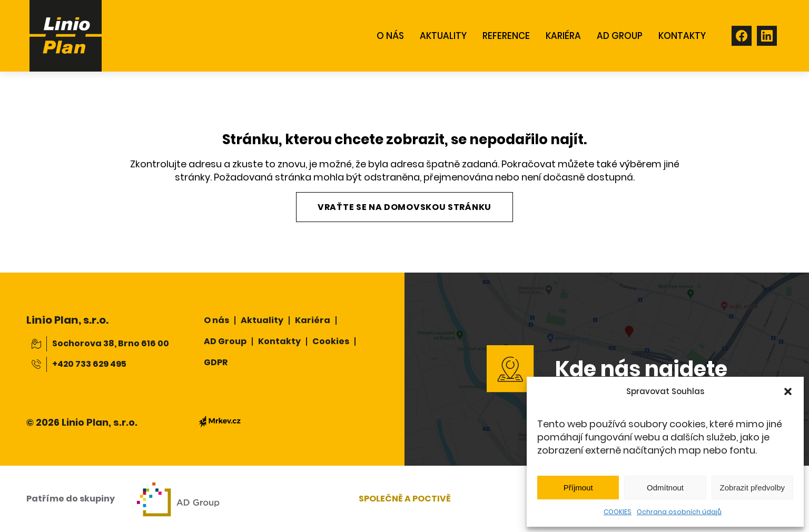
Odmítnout (665, 488)
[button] (788, 392)
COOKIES (618, 512)
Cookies (331, 341)
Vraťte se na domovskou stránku (404, 207)
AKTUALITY (443, 36)
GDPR (216, 362)
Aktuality (262, 320)
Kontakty (279, 341)
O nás (216, 320)
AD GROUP (620, 36)
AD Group (225, 341)
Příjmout (578, 488)
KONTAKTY (682, 36)
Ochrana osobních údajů (679, 512)
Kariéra (563, 36)
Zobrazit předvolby (752, 488)
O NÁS (390, 36)
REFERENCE (506, 36)
